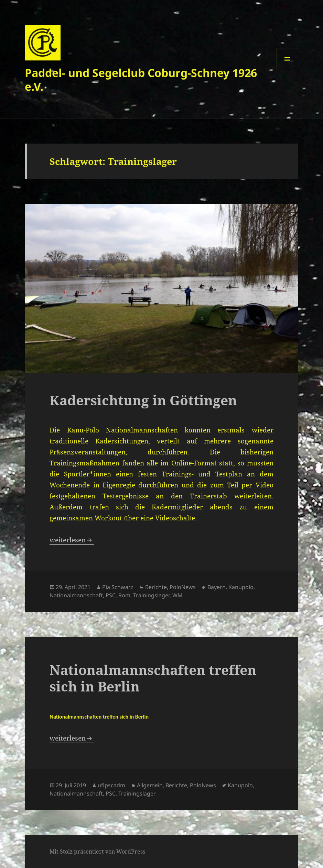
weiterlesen (72, 540)
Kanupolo (241, 587)
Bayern (217, 587)
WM (177, 595)
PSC (111, 595)
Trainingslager (151, 595)
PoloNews (183, 587)
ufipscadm (111, 785)
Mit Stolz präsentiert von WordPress (97, 852)
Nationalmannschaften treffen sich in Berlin (153, 678)
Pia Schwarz (118, 587)
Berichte (156, 587)
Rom (124, 595)
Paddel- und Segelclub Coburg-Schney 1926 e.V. (141, 80)
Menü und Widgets (287, 70)
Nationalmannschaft (76, 595)
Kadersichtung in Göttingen (143, 400)
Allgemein (150, 785)
